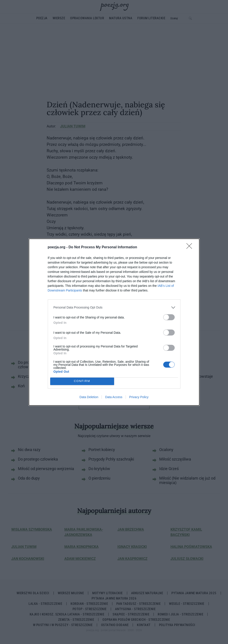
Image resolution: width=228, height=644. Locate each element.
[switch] (169, 317)
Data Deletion (89, 397)
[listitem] (114, 308)
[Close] (191, 247)
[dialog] (114, 322)
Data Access (114, 397)
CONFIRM (82, 381)
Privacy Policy (139, 397)
